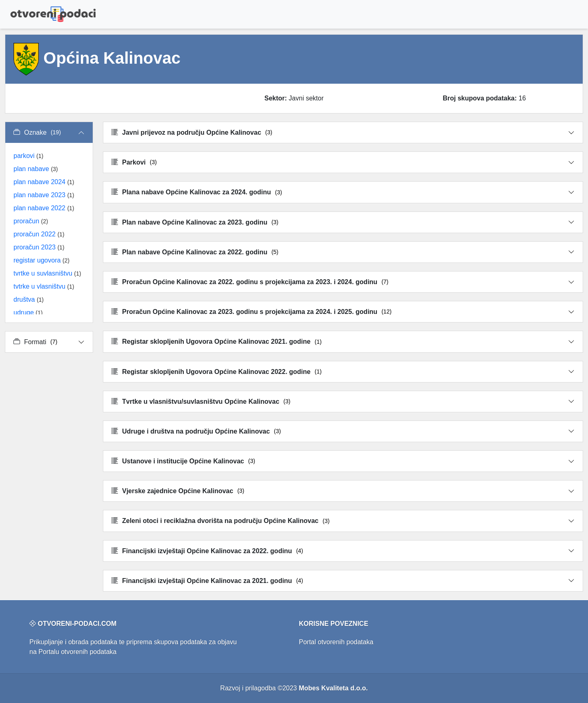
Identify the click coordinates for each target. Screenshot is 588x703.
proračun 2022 (39, 234)
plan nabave (36, 169)
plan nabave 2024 (44, 182)
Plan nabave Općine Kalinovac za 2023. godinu (195, 222)
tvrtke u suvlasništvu (47, 273)
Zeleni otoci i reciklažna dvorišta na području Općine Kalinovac (220, 521)
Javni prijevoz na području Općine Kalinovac (192, 132)
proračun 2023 (39, 247)
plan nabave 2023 (44, 195)
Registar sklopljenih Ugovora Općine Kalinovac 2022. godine (217, 372)
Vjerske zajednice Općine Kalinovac (178, 491)
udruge (28, 313)
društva (29, 299)
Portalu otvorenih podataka (77, 652)
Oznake (37, 132)
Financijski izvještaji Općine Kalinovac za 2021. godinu (207, 581)
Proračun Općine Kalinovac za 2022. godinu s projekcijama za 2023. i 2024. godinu (250, 282)
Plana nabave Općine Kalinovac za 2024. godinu (197, 192)
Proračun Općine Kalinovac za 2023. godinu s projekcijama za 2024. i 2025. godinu (252, 312)
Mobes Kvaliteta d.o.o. (333, 688)
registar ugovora (41, 260)
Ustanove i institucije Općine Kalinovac (183, 461)
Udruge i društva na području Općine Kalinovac (196, 431)
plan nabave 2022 (44, 208)
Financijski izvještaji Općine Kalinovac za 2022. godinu (207, 551)
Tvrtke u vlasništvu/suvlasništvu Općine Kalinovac (201, 402)
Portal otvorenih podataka (336, 642)
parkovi (28, 156)
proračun (31, 221)
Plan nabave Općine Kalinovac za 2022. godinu (195, 252)
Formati (35, 342)
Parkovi (134, 162)
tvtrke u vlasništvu (44, 286)
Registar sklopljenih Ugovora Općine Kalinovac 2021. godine (217, 341)
